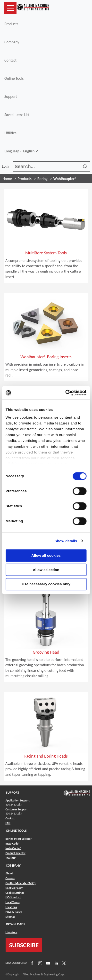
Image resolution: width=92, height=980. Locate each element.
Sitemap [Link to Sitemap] (11, 917)
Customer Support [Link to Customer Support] (17, 809)
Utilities (10, 133)
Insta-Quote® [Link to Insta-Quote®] (13, 848)
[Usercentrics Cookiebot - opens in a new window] (66, 393)
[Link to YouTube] (48, 963)
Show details (66, 541)
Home (7, 179)
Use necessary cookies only (46, 584)
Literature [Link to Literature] (12, 932)
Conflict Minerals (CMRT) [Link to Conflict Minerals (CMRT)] (21, 883)
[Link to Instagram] (40, 963)
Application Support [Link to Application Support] (18, 800)
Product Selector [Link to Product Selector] (16, 853)
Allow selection (46, 570)
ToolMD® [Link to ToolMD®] (11, 858)
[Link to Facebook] (32, 963)
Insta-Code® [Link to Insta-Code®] (13, 844)
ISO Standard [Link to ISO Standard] (13, 897)
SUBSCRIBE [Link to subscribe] (24, 945)
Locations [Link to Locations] (11, 907)
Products (11, 24)
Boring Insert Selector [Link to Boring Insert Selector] (19, 839)
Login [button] (7, 166)
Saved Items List (17, 115)
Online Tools (14, 78)
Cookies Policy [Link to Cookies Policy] (14, 888)
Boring (42, 179)
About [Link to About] (9, 873)
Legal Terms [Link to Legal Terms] (13, 902)
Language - (21, 151)
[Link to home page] (33, 8)
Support (11, 97)
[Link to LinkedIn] (56, 963)
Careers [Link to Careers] (10, 878)
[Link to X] (63, 963)
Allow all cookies (46, 555)
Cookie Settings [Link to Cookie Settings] (15, 893)
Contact (10, 60)
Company (12, 42)
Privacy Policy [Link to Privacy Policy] (14, 912)
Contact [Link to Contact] (10, 818)
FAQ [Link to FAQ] (8, 823)
